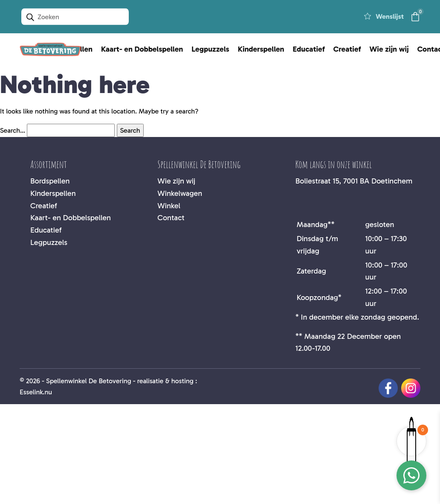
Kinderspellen (261, 49)
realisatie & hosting (165, 381)
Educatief (309, 49)
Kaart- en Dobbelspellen (142, 49)
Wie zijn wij (389, 49)
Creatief (347, 49)
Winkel (169, 206)
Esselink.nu (36, 392)
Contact (171, 218)
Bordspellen (50, 181)
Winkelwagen (180, 193)
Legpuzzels (210, 49)
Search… (13, 130)
